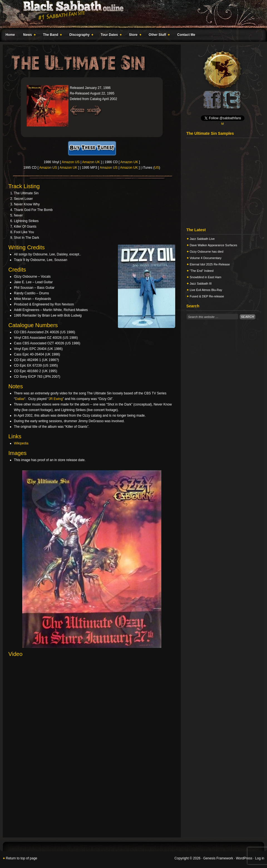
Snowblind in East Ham (206, 277)
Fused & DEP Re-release (207, 296)
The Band (51, 36)
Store (134, 36)
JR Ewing (56, 399)
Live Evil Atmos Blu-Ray (206, 290)
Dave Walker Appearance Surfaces (213, 245)
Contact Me (186, 35)
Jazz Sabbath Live (202, 239)
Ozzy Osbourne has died (207, 252)
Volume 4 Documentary (206, 258)
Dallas (20, 399)
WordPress (244, 858)
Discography (80, 36)
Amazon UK (91, 162)
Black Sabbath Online (131, 14)
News (28, 36)
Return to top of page (22, 858)
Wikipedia (21, 443)
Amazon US (71, 162)
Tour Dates (110, 36)
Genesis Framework (218, 858)
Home (10, 35)
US (157, 168)
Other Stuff (158, 36)
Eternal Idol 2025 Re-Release (210, 264)
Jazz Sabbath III (201, 283)
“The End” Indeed (202, 271)
